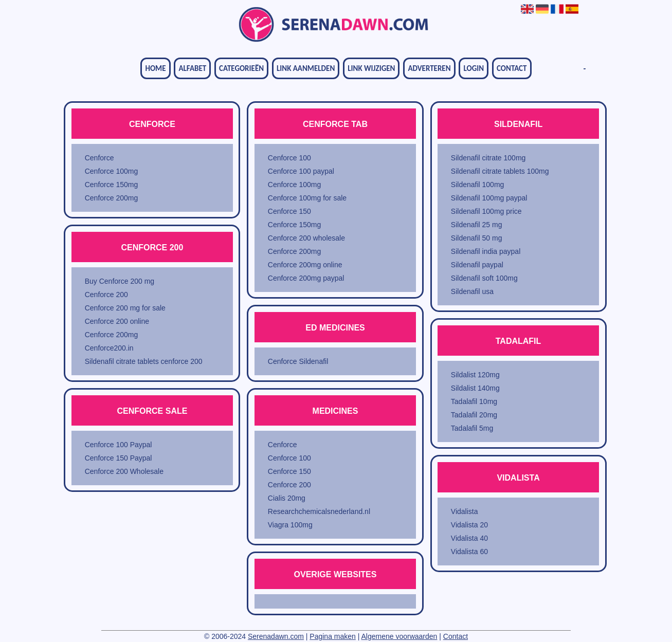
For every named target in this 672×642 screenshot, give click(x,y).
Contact (512, 68)
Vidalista (465, 511)
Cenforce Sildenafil (298, 361)
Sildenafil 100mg (478, 185)
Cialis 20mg (287, 498)
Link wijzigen (371, 68)
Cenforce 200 (106, 295)
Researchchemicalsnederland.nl (319, 511)
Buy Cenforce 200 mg (120, 281)
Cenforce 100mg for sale (307, 198)
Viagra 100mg (290, 525)
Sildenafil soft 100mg (484, 278)
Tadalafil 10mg (474, 401)
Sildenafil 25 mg (477, 225)
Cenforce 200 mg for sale (125, 308)
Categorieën (241, 68)
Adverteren (429, 68)
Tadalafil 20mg (474, 415)
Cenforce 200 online (117, 321)
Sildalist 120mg (475, 375)
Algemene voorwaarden (399, 636)
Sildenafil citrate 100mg (488, 158)
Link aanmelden (306, 68)
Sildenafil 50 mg (477, 238)
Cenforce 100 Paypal (119, 445)
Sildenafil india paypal (486, 251)
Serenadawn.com (276, 636)
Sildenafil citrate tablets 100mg (500, 171)
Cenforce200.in (109, 348)
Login (474, 68)
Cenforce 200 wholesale (306, 238)
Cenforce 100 (289, 158)
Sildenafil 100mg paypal (489, 198)
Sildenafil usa (472, 291)
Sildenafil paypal (477, 265)
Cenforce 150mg (112, 185)
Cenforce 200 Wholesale (124, 471)
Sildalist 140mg (475, 388)
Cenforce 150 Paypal (119, 458)
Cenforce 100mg (112, 171)
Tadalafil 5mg (472, 428)
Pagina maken (333, 636)
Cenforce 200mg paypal (306, 278)
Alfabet (192, 68)
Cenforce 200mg (112, 198)
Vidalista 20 (469, 525)
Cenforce (99, 158)
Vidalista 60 (469, 552)
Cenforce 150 (289, 211)
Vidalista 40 (469, 538)
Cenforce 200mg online (305, 265)
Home (155, 68)
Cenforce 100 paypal (301, 171)
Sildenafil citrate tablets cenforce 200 (144, 361)
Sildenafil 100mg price (486, 211)
